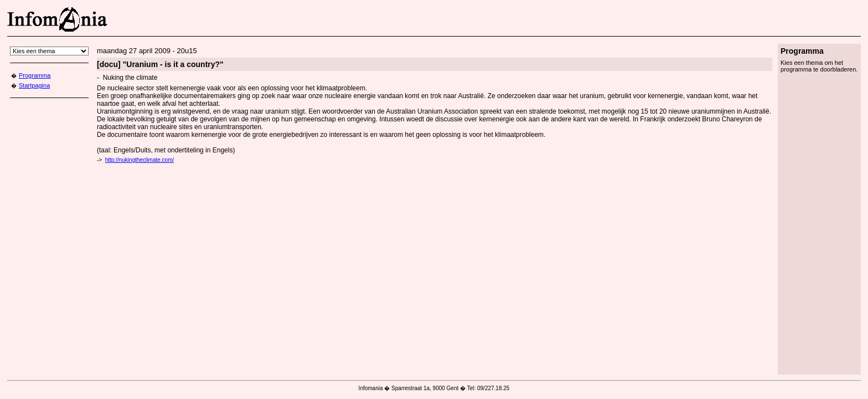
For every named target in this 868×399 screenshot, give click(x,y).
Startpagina (34, 85)
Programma (35, 75)
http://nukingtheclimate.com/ (140, 160)
